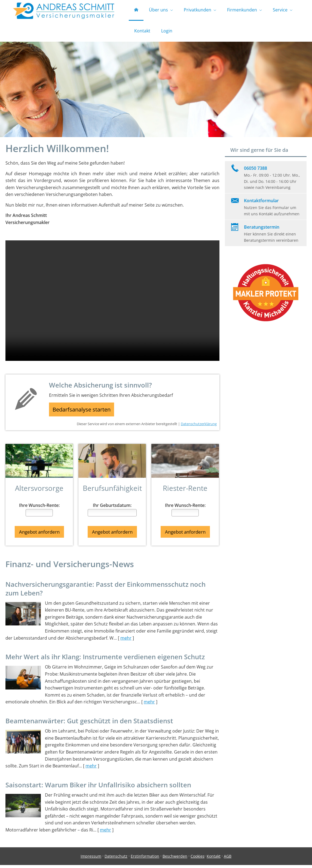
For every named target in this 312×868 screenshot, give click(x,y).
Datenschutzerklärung (199, 428)
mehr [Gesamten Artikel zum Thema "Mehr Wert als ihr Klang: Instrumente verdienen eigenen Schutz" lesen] (149, 705)
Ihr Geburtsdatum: (112, 509)
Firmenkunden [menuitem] (242, 10)
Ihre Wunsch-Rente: (39, 509)
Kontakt (214, 859)
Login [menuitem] (167, 32)
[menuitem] (136, 11)
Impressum (91, 859)
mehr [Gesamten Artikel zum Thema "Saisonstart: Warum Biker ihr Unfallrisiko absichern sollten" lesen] (105, 833)
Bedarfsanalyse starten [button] (84, 412)
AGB (228, 859)
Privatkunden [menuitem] (198, 10)
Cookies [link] (198, 859)
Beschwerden (175, 859)
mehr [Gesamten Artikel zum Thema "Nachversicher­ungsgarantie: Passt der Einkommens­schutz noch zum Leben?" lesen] (126, 641)
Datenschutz (116, 859)
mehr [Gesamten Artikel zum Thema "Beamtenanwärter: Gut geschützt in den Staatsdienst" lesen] (91, 769)
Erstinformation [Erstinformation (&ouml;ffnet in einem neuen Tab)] (145, 859)
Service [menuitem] (280, 10)
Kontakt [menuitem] (142, 32)
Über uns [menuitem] (158, 10)
